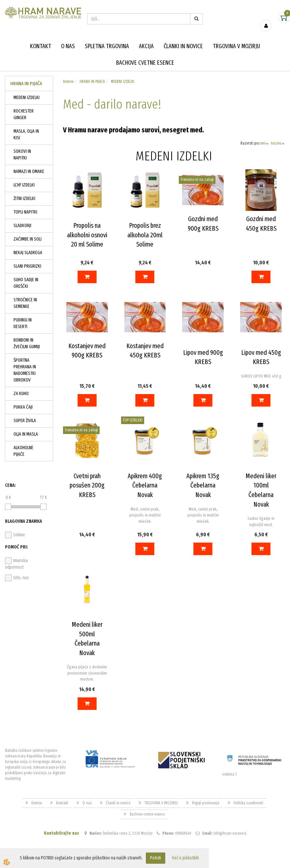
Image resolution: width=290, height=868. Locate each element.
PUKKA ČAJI (23, 407)
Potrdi (156, 858)
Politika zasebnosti (248, 803)
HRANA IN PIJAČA (92, 82)
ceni (264, 143)
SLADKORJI (22, 226)
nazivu (278, 143)
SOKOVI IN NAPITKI (22, 155)
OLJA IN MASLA (26, 434)
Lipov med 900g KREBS (203, 357)
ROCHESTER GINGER (24, 114)
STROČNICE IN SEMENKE (25, 303)
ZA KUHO (21, 394)
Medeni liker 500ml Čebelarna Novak (87, 639)
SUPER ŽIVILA (25, 421)
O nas (68, 46)
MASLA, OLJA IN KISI (26, 134)
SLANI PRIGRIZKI (27, 266)
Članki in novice (183, 46)
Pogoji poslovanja (206, 803)
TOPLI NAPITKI (25, 212)
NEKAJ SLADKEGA (28, 253)
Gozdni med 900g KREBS (203, 224)
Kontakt (41, 46)
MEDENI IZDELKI (27, 98)
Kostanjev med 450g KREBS (145, 351)
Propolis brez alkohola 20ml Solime (145, 235)
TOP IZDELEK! (133, 420)
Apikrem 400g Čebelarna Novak (145, 485)
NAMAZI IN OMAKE (29, 171)
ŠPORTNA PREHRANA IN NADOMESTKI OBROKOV (25, 370)
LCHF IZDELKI (24, 185)
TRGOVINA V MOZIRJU (236, 46)
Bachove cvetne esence (145, 63)
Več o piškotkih (185, 858)
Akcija (146, 46)
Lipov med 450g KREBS (261, 357)
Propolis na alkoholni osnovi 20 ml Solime (87, 235)
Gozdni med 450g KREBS (261, 224)
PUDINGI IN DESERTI (23, 323)
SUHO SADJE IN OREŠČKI (26, 283)
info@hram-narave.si (230, 833)
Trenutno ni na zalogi (197, 180)
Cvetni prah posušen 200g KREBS (87, 485)
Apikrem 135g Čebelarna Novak (203, 485)
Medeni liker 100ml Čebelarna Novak (261, 490)
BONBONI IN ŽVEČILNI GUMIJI (27, 343)
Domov (68, 82)
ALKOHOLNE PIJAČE (23, 451)
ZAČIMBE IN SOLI (28, 239)
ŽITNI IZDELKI (24, 199)
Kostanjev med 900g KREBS (87, 351)
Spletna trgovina (107, 46)
